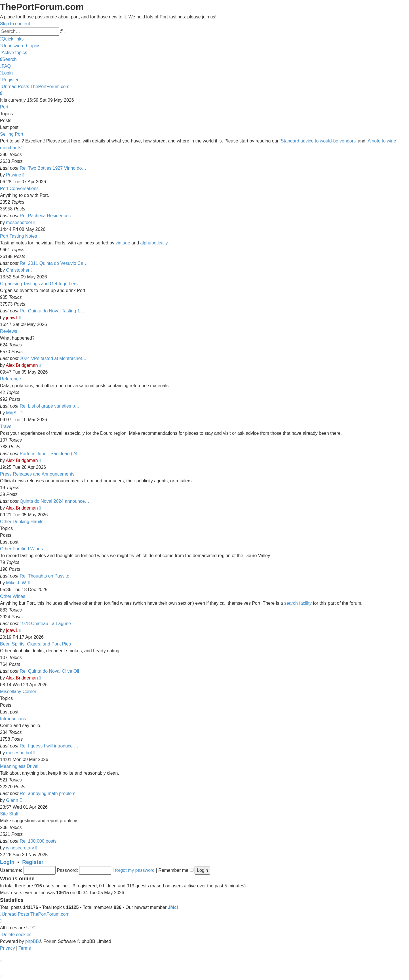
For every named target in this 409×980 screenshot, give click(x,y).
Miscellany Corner (18, 692)
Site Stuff (9, 814)
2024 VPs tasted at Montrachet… (53, 358)
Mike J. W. (16, 583)
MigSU (13, 413)
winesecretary (20, 848)
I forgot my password (134, 870)
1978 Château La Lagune (45, 624)
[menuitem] (20, 46)
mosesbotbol (19, 222)
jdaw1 (12, 318)
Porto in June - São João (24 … (51, 454)
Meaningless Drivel (19, 766)
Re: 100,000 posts (38, 841)
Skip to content (15, 24)
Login (7, 862)
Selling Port (12, 134)
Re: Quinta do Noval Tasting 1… (52, 311)
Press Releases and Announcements (37, 474)
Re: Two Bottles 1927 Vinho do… (53, 168)
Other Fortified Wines (21, 549)
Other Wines (13, 596)
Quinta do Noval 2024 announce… (54, 501)
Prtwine (13, 175)
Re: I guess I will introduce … (49, 746)
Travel (6, 426)
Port (4, 107)
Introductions (13, 719)
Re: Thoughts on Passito (44, 576)
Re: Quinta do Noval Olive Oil (49, 671)
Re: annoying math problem (48, 793)
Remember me (176, 870)
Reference (10, 379)
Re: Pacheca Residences (45, 216)
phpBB (32, 941)
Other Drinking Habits (22, 522)
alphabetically (154, 243)
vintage (123, 243)
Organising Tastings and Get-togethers (39, 284)
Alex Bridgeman (22, 365)
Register (33, 862)
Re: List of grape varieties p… (49, 406)
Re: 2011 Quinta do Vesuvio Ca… (54, 263)
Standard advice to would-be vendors (318, 141)
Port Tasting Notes (18, 236)
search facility (298, 603)
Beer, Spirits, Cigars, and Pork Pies (35, 644)
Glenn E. (15, 800)
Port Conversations (19, 188)
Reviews (9, 331)
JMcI (173, 907)
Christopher (18, 270)
